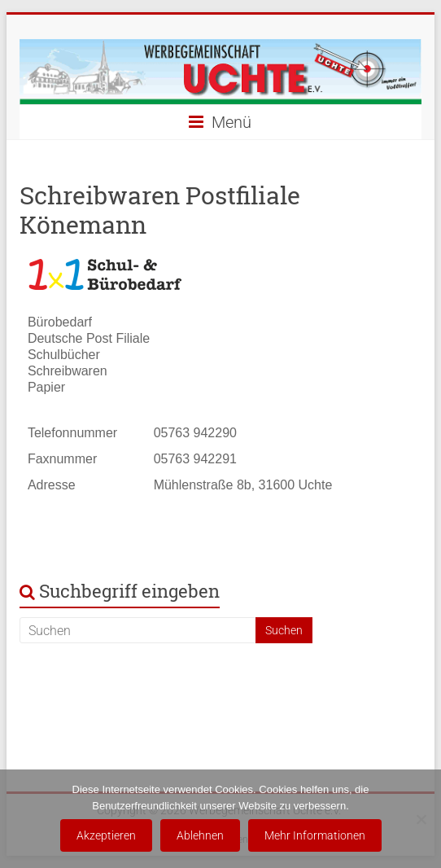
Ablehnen (200, 835)
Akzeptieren (106, 835)
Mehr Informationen (315, 835)
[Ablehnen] (421, 819)
